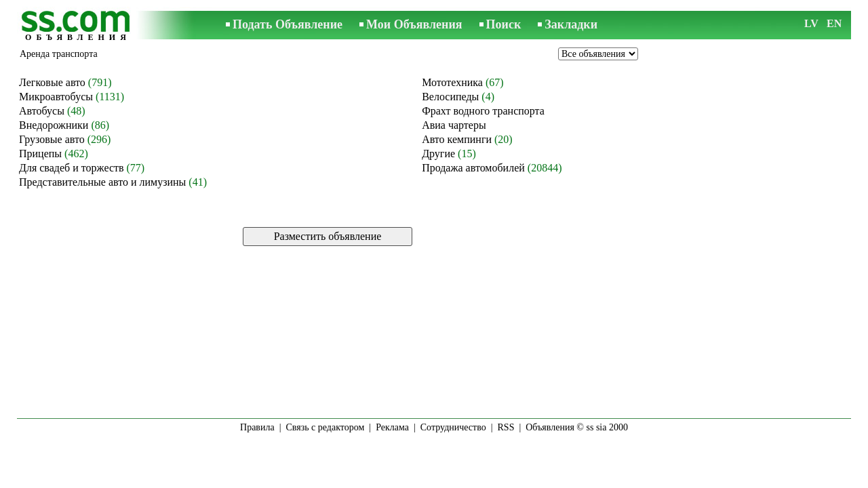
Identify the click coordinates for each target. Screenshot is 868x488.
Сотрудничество (453, 427)
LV (811, 23)
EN (834, 23)
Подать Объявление (288, 24)
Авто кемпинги (457, 139)
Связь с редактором (325, 427)
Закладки (571, 24)
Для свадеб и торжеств (72, 168)
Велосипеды (450, 97)
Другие (438, 154)
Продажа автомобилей (473, 168)
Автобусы (42, 111)
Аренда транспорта (59, 54)
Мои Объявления (414, 24)
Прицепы (40, 154)
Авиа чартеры (454, 125)
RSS (506, 427)
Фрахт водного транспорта (483, 111)
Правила (257, 427)
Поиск (504, 24)
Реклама (392, 427)
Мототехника (452, 82)
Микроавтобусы (56, 97)
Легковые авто (52, 82)
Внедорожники (54, 125)
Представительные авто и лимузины (102, 182)
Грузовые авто (52, 139)
